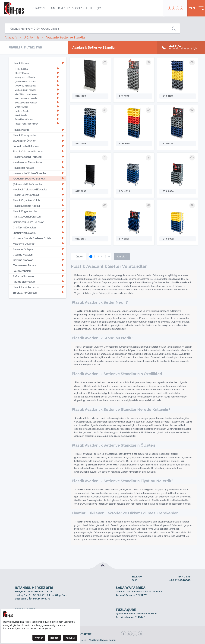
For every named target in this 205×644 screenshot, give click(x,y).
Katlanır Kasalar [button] (37, 111)
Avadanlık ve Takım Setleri (38, 162)
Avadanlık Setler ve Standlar (38, 179)
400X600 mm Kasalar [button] (37, 86)
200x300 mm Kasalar (37, 77)
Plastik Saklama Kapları (38, 206)
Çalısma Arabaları (38, 260)
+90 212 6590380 (180, 580)
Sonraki (122, 257)
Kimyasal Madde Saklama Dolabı (38, 238)
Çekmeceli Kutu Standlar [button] (38, 184)
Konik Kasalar (37, 115)
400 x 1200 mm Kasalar (37, 98)
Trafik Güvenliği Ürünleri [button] (38, 217)
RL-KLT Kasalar (37, 73)
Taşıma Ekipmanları (38, 282)
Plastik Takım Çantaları (38, 195)
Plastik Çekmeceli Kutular (38, 151)
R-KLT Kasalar (37, 69)
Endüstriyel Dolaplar (38, 233)
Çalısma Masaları (38, 255)
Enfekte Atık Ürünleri (38, 293)
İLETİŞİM (96, 8)
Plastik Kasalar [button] (38, 63)
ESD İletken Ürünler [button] (38, 141)
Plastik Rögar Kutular (38, 211)
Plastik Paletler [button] (38, 130)
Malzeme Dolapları (38, 244)
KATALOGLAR (76, 8)
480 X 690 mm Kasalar (37, 94)
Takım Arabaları (38, 271)
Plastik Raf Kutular (38, 168)
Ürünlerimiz (31, 37)
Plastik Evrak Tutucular (38, 287)
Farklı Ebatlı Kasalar (37, 119)
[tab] (38, 63)
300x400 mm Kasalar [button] (37, 82)
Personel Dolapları (38, 249)
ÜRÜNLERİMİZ (56, 8)
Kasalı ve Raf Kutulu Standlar (38, 173)
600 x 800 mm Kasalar (37, 103)
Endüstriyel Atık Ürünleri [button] (38, 146)
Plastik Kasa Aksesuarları (37, 124)
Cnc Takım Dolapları (38, 227)
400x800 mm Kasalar (37, 90)
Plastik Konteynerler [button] (38, 135)
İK (87, 8)
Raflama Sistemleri (38, 276)
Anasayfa (11, 37)
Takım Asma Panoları (38, 265)
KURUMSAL (39, 8)
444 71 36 (184, 577)
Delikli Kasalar (37, 107)
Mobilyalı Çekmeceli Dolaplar (38, 189)
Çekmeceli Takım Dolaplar (38, 222)
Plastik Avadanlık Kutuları (38, 157)
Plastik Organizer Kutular (38, 200)
